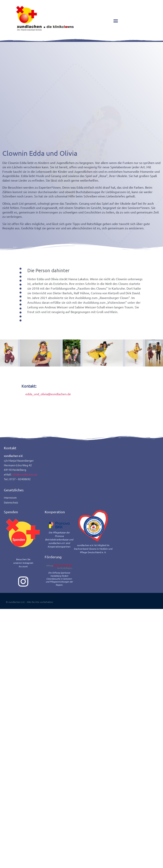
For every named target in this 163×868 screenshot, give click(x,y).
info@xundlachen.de (25, 539)
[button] (116, 21)
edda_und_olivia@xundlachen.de (48, 458)
